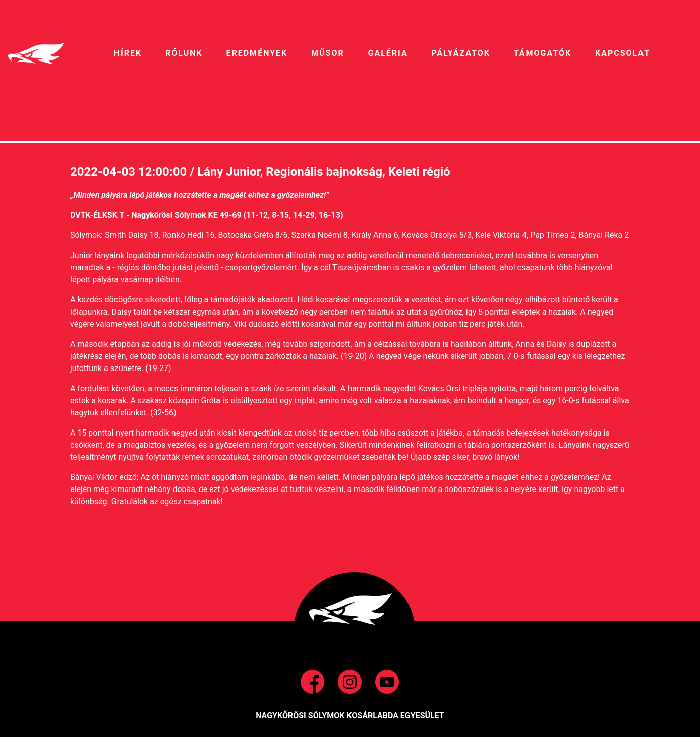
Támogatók (543, 53)
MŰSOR (328, 53)
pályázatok (460, 53)
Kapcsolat (623, 53)
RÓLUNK (184, 53)
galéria (388, 53)
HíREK (128, 53)
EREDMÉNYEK (257, 53)
